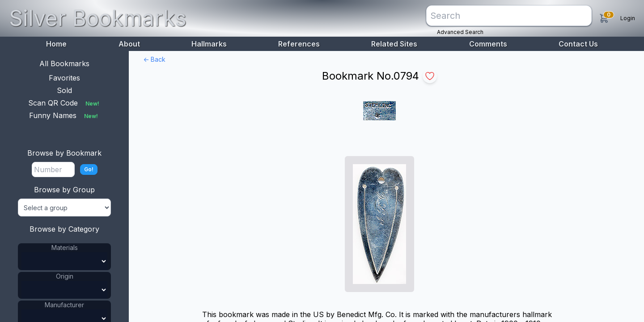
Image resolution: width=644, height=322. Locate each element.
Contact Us (578, 44)
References (299, 44)
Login (628, 18)
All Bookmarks (64, 64)
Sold (64, 90)
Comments (488, 44)
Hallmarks (209, 44)
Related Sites (394, 44)
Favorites (64, 78)
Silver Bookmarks (98, 18)
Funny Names (64, 115)
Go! (89, 169)
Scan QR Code (65, 103)
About (129, 44)
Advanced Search (460, 32)
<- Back (154, 59)
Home (56, 44)
